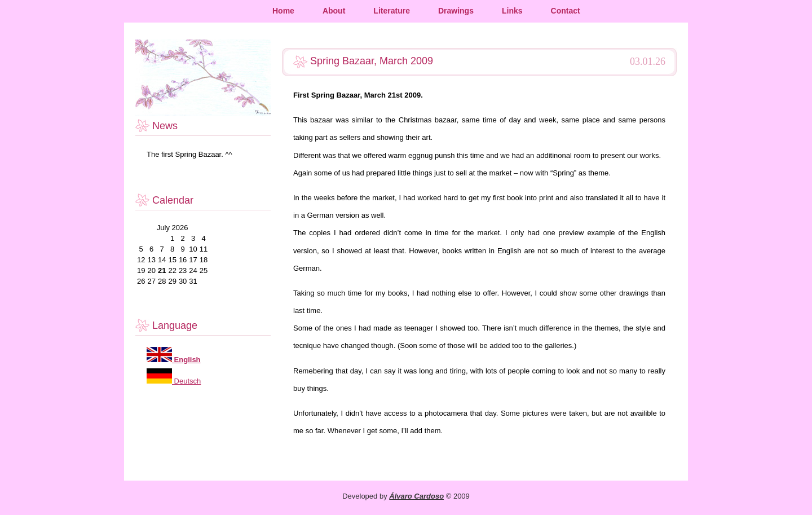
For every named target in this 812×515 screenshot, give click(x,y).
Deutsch (186, 381)
